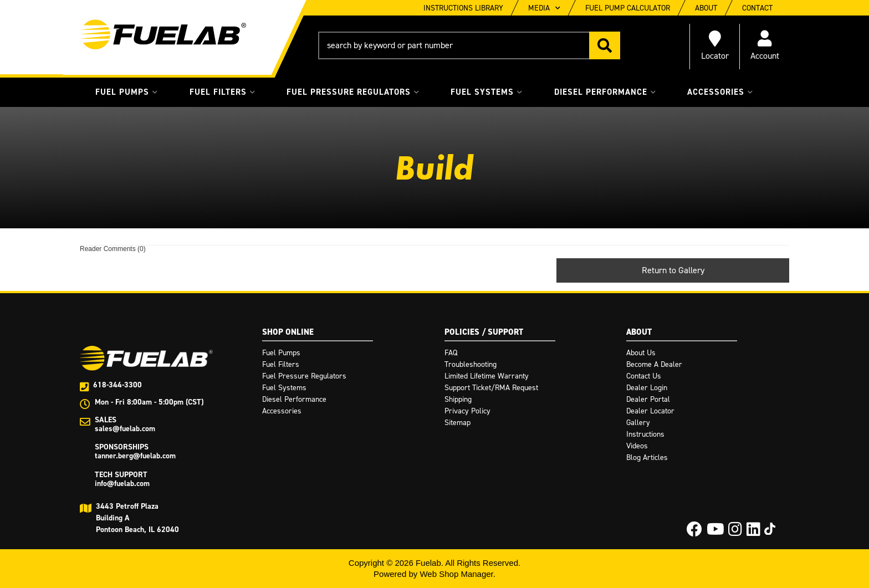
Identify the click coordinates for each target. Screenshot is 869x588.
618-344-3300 (117, 385)
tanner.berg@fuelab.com (135, 456)
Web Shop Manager (456, 574)
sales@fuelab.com (125, 429)
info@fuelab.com (122, 484)
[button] (469, 45)
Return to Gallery (673, 270)
